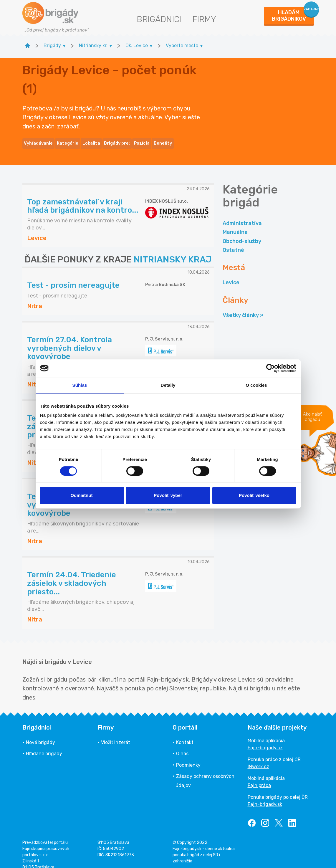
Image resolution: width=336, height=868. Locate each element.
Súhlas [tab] (80, 385)
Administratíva (242, 215)
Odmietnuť (82, 495)
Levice (231, 275)
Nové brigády (40, 734)
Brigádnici (159, 19)
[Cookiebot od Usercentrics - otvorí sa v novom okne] (270, 368)
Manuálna (235, 224)
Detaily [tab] (168, 385)
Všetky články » (243, 307)
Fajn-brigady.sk (265, 796)
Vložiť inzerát (116, 734)
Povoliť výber (168, 495)
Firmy (204, 19)
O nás (182, 746)
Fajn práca (259, 777)
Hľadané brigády (44, 746)
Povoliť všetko (254, 495)
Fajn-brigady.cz (265, 739)
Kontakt (185, 734)
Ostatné (233, 242)
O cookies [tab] (256, 385)
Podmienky (188, 757)
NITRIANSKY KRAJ (173, 252)
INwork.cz (258, 758)
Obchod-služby (242, 233)
